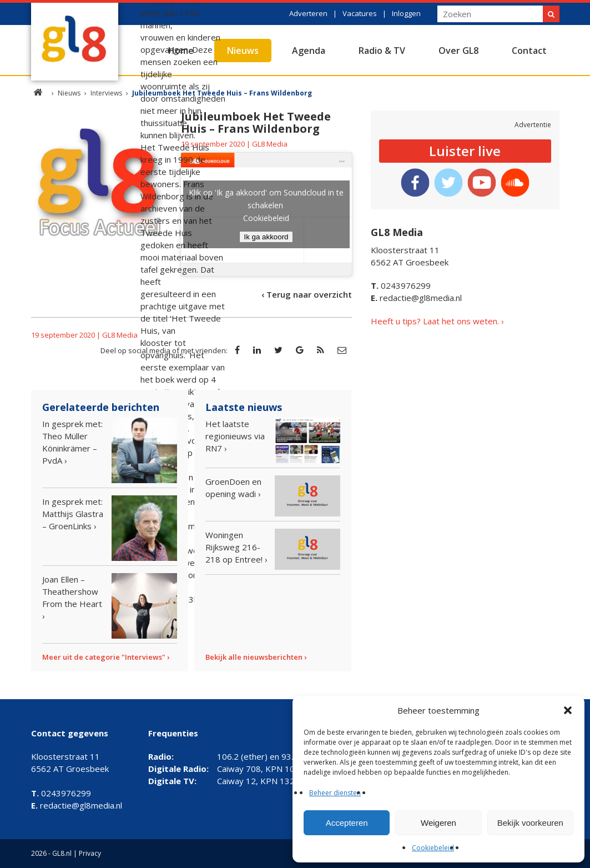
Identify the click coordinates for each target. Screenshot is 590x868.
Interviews (106, 93)
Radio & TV (382, 51)
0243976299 (401, 285)
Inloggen (406, 13)
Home (181, 51)
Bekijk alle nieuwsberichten (254, 657)
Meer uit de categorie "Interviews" (104, 657)
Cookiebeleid (433, 848)
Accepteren (347, 823)
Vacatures (360, 13)
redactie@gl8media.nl (416, 298)
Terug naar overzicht (309, 294)
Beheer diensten (335, 793)
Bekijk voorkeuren (530, 823)
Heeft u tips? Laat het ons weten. (435, 321)
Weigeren (438, 823)
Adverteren (308, 13)
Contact (529, 51)
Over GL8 (458, 51)
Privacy (90, 853)
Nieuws (243, 51)
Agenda (309, 51)
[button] (568, 710)
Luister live (465, 151)
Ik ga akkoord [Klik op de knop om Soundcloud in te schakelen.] (266, 237)
